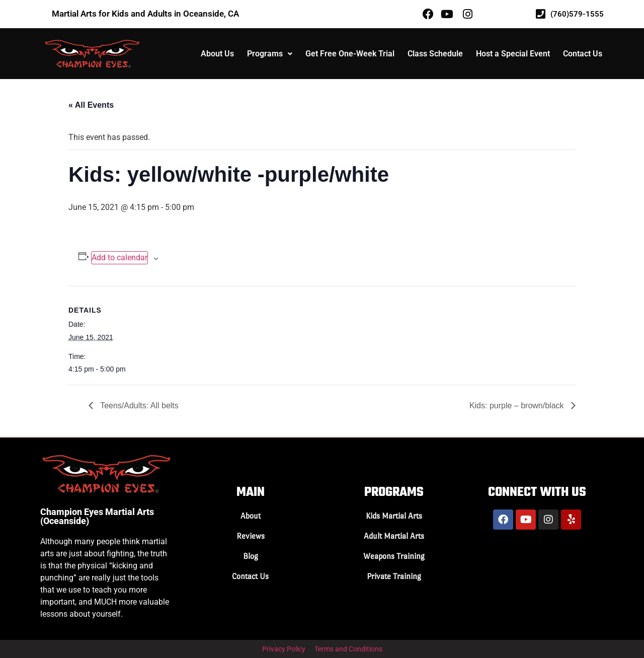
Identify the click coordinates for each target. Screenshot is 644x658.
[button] (270, 54)
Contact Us (583, 54)
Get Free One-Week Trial (350, 54)
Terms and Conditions (348, 649)
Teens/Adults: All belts (138, 406)
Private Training (394, 576)
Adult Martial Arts (394, 536)
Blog (251, 556)
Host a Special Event (513, 54)
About (251, 516)
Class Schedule (435, 54)
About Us (217, 54)
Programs (270, 54)
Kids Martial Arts (394, 516)
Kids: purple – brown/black (518, 406)
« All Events (91, 105)
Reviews (251, 536)
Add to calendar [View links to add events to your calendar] (119, 258)
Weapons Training (394, 556)
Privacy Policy (284, 649)
